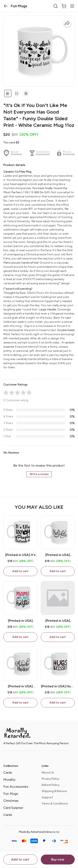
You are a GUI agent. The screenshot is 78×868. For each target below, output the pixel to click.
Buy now (58, 859)
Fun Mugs (11, 794)
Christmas (11, 801)
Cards (8, 773)
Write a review (39, 474)
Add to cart (20, 859)
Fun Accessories (16, 787)
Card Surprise (13, 808)
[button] (6, 6)
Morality (9, 780)
